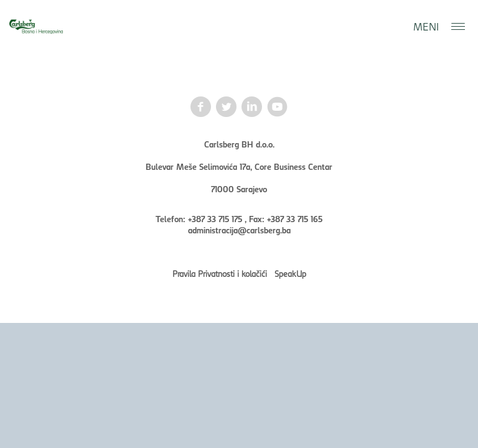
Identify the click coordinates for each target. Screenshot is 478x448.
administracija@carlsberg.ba (239, 230)
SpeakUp (290, 273)
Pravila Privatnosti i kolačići (220, 273)
